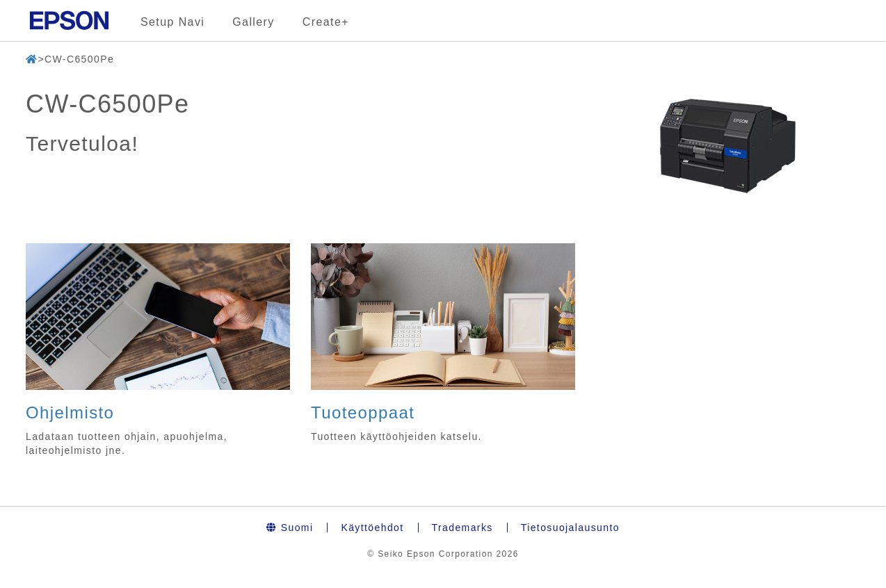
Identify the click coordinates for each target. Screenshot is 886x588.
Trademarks (462, 528)
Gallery (253, 22)
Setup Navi (172, 22)
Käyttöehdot (372, 528)
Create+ (326, 22)
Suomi (290, 528)
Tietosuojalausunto (570, 528)
